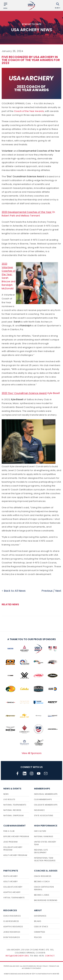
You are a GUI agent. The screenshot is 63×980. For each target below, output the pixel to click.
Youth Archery (10, 876)
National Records (12, 810)
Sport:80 (56, 974)
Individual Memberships (46, 794)
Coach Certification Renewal (44, 888)
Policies (38, 937)
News (6, 794)
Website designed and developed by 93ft (20, 974)
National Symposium (13, 816)
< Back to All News (14, 591)
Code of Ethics (41, 927)
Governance (40, 916)
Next (58, 591)
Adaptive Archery (12, 892)
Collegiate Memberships (46, 805)
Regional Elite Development (41, 851)
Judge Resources (12, 932)
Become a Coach (42, 882)
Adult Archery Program (15, 855)
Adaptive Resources (13, 927)
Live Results (9, 799)
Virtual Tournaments (14, 898)
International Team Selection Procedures (45, 859)
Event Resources (12, 937)
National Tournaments (15, 805)
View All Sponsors (32, 753)
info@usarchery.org (17, 956)
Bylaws (38, 921)
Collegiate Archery (13, 887)
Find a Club (9, 831)
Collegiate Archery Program (13, 849)
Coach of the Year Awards (29, 111)
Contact (50, 956)
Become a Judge (42, 895)
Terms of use (54, 966)
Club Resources (11, 921)
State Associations (44, 816)
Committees (40, 932)
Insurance (39, 810)
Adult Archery (10, 882)
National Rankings (44, 837)
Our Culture (40, 831)
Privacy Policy (42, 966)
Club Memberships (43, 799)
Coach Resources (43, 876)
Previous (47, 591)
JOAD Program (10, 842)
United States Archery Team (45, 843)
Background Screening (46, 900)
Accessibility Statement (31, 968)
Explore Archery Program (16, 837)
